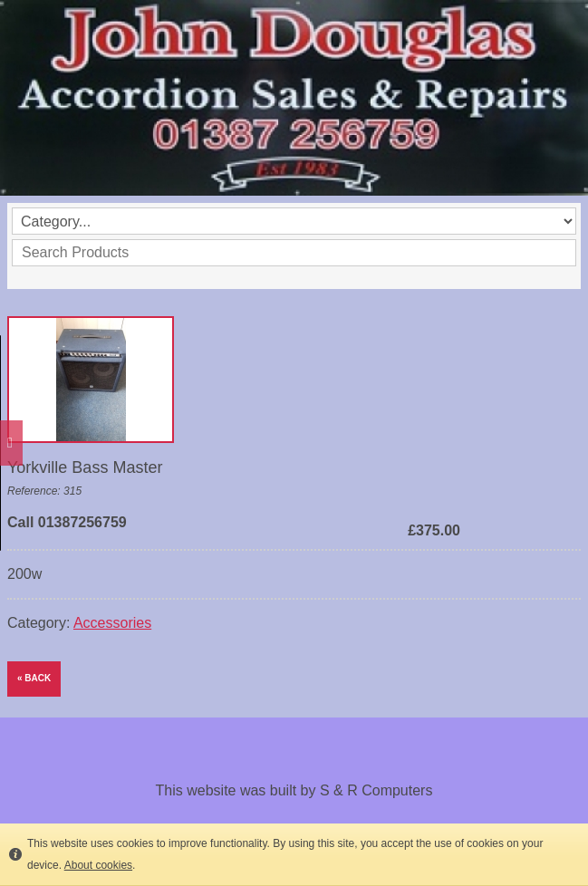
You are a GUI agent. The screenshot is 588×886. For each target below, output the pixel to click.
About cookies (98, 865)
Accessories (112, 623)
